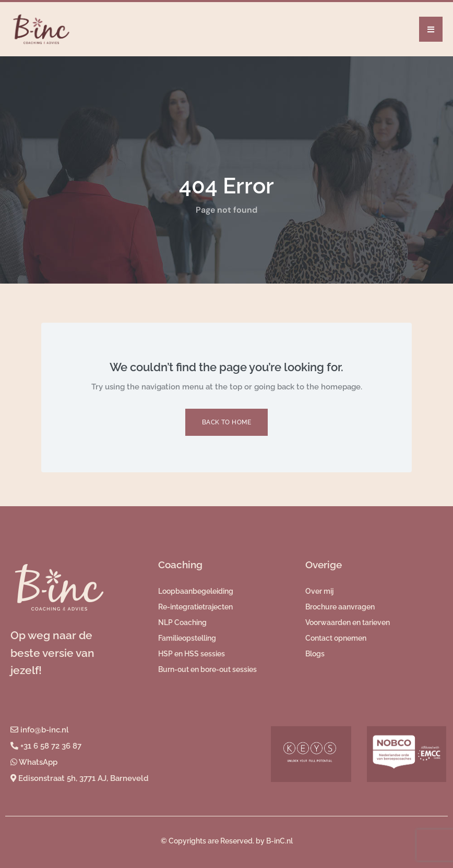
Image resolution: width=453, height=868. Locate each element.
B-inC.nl (279, 841)
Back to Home (227, 422)
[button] (431, 29)
